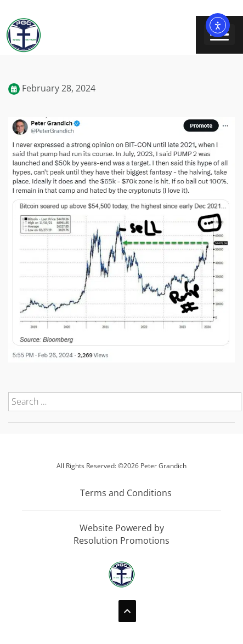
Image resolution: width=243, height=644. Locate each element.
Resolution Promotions (122, 540)
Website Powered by (122, 528)
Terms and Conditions (126, 493)
